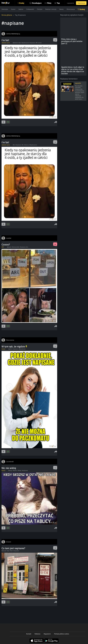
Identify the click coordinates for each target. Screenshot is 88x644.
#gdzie (10, 349)
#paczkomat (22, 349)
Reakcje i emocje (51, 9)
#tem (12, 551)
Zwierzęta (5, 9)
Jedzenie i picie (6, 43)
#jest (20, 43)
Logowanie (70, 3)
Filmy (49, 3)
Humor (13, 9)
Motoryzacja (71, 9)
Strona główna (7, 15)
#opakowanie (25, 43)
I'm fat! (5, 40)
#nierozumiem (16, 247)
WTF (3, 247)
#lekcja (10, 471)
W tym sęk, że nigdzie (14, 346)
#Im (23, 145)
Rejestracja (81, 3)
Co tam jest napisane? (13, 548)
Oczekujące (37, 3)
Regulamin (47, 634)
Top (58, 3)
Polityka (40, 9)
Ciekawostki (30, 9)
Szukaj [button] (82, 9)
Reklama (37, 634)
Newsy (62, 9)
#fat (14, 145)
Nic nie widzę (9, 468)
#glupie (9, 247)
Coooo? (6, 245)
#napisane (32, 43)
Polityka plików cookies (62, 634)
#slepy (20, 471)
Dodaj (22, 3)
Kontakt (29, 634)
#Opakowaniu (33, 145)
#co (27, 247)
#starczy (27, 145)
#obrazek (4, 551)
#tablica (15, 471)
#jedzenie (15, 43)
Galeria (21, 9)
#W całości (39, 43)
